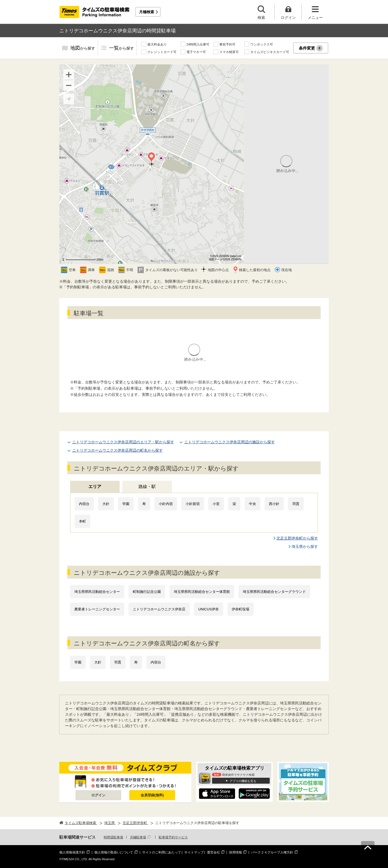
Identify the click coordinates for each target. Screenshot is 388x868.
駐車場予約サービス (173, 837)
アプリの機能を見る (243, 781)
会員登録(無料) (152, 795)
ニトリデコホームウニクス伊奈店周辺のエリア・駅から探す (123, 442)
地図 (83, 48)
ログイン (98, 795)
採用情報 (235, 852)
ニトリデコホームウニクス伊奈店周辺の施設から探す (230, 442)
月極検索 (147, 12)
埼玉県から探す (305, 547)
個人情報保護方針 (72, 852)
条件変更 (311, 48)
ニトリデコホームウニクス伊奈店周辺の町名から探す (117, 450)
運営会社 (213, 852)
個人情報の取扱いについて (114, 852)
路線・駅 (147, 487)
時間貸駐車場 (113, 837)
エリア (95, 487)
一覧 (122, 48)
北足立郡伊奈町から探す (297, 538)
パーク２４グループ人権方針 (272, 852)
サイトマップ (194, 852)
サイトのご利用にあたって (162, 852)
